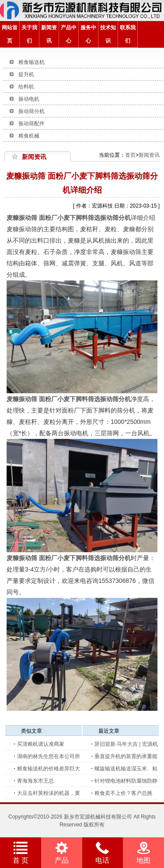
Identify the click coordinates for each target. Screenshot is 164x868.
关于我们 (29, 34)
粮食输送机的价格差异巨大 (49, 769)
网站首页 (10, 34)
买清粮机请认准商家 (41, 744)
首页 (130, 155)
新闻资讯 (49, 34)
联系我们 (128, 34)
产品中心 (69, 34)
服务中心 (88, 34)
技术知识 (108, 34)
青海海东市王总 (35, 781)
